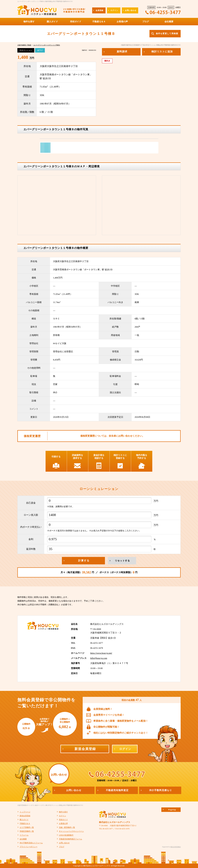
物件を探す (63, 812)
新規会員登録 (25, 816)
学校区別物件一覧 (27, 831)
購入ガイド (24, 820)
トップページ (25, 812)
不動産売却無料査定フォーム (71, 839)
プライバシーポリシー (28, 847)
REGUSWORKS (176, 847)
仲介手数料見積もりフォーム (31, 843)
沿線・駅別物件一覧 (67, 827)
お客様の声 (63, 823)
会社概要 (23, 839)
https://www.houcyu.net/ (101, 653)
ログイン (62, 816)
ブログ (62, 847)
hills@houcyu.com (99, 658)
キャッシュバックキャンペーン (71, 831)
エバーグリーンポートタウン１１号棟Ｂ (47, 45)
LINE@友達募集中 (66, 835)
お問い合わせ (64, 843)
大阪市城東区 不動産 (24, 45)
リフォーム (24, 835)
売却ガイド (63, 820)
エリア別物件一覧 (27, 827)
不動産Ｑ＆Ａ (25, 823)
